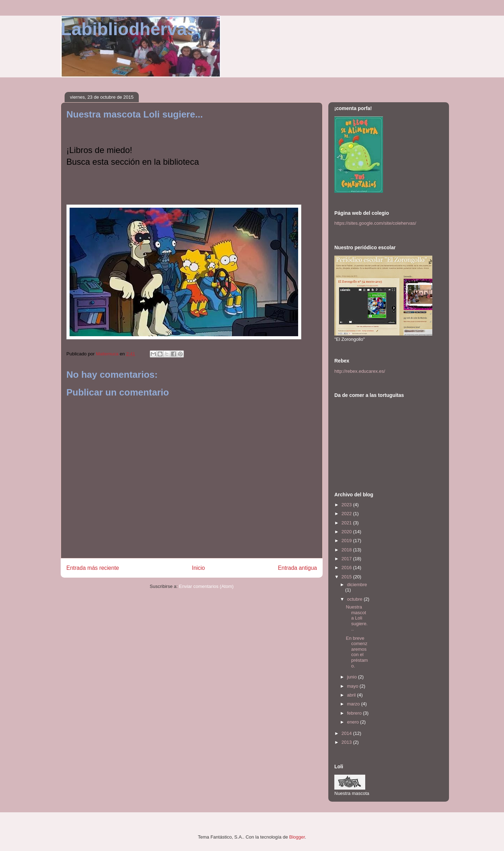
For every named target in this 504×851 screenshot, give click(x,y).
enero (354, 722)
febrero (355, 713)
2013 (347, 742)
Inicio (198, 568)
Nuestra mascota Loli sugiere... (357, 618)
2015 (347, 577)
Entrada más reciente (93, 568)
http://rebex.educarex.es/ (360, 371)
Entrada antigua (297, 568)
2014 (347, 733)
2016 (347, 568)
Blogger (297, 837)
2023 (347, 505)
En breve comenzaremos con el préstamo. (357, 652)
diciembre (357, 585)
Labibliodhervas (129, 29)
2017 (347, 559)
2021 (347, 523)
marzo (354, 704)
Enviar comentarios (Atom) (206, 586)
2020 (347, 532)
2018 (347, 550)
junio (353, 677)
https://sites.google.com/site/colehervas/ (375, 223)
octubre (355, 599)
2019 (347, 541)
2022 (347, 514)
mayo (353, 686)
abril (352, 695)
